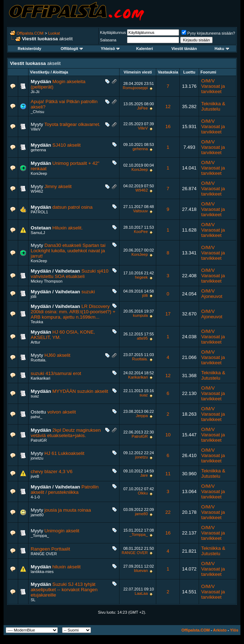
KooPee (141, 232)
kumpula (141, 315)
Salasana (108, 40)
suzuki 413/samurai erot (56, 373)
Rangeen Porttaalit (50, 549)
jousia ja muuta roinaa (68, 510)
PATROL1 (39, 212)
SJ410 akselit (67, 145)
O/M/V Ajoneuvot (212, 294)
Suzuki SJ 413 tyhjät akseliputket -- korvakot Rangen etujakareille (64, 590)
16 (168, 126)
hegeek (141, 277)
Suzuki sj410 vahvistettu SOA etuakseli (70, 274)
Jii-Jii (35, 92)
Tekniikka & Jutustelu (213, 106)
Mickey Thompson (47, 281)
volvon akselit (62, 412)
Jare (144, 475)
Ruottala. (39, 360)
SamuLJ (38, 233)
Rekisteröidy (30, 49)
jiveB (35, 476)
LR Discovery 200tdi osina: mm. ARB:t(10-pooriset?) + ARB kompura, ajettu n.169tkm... (73, 312)
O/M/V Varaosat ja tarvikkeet (213, 86)
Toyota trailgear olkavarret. (72, 124)
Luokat (54, 33)
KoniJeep (39, 173)
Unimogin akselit (62, 531)
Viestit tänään (184, 49)
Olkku (143, 493)
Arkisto (220, 630)
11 (168, 474)
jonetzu (37, 458)
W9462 (37, 191)
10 (168, 435)
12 (168, 107)
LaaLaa (141, 593)
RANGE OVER (44, 554)
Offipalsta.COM (30, 33)
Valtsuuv (140, 211)
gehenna (38, 150)
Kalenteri (145, 49)
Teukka (37, 322)
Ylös (234, 630)
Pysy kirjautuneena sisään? (208, 33)
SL (33, 600)
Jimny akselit (58, 186)
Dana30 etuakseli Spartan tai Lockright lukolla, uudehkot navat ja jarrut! (68, 251)
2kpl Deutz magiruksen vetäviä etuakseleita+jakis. (66, 433)
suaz (35, 396)
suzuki (88, 292)
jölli (34, 296)
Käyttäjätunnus (113, 32)
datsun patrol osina (73, 207)
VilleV (36, 129)
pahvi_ (36, 417)
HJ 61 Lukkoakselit (65, 453)
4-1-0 (35, 497)
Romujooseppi (135, 88)
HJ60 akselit (58, 355)
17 (168, 314)
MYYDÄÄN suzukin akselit (80, 391)
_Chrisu (37, 112)
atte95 (143, 338)
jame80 (37, 515)
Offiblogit (72, 49)
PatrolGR (39, 440)
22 (168, 512)
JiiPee (142, 108)
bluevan (141, 571)
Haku (222, 49)
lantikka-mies (42, 572)
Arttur (35, 342)
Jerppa (142, 416)
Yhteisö (110, 49)
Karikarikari (40, 378)
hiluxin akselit (67, 567)
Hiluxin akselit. (68, 228)
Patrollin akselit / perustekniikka (65, 490)
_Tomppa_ (40, 536)
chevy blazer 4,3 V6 (52, 471)
